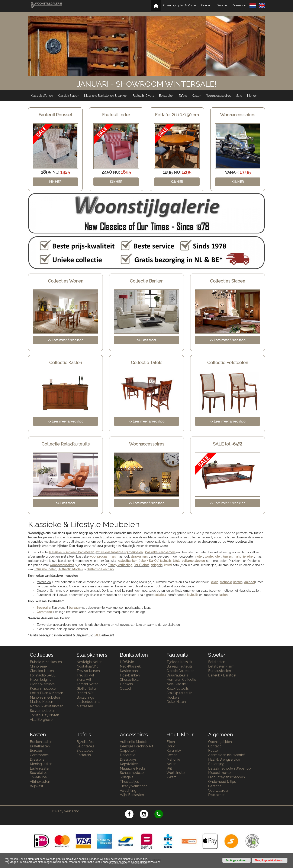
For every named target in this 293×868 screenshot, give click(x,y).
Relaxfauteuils (178, 688)
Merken (252, 96)
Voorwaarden (219, 791)
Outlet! (125, 688)
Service (222, 5)
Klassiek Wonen (42, 96)
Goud (171, 746)
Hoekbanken (130, 675)
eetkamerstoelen (193, 561)
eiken (251, 557)
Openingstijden (220, 742)
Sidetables (85, 750)
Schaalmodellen (133, 773)
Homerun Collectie (181, 680)
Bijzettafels (85, 742)
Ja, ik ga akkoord (236, 860)
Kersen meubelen (44, 688)
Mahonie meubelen (45, 697)
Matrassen (85, 706)
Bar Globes (141, 565)
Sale (239, 96)
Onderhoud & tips (222, 782)
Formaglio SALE (43, 675)
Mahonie (173, 759)
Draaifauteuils (177, 675)
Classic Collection (181, 671)
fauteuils (193, 595)
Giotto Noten (87, 688)
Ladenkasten (40, 768)
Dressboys (128, 759)
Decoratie (128, 755)
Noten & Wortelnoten (47, 706)
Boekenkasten (41, 742)
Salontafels (86, 746)
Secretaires (39, 773)
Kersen (172, 755)
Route (213, 750)
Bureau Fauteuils (180, 666)
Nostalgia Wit (87, 666)
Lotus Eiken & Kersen (46, 693)
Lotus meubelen (45, 569)
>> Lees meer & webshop (228, 503)
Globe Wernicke (42, 684)
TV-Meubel (39, 777)
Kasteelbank (130, 671)
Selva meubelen (43, 711)
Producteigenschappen (226, 777)
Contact (206, 5)
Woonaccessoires (219, 96)
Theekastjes (129, 782)
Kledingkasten (41, 764)
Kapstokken (129, 764)
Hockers (126, 684)
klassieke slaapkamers (160, 552)
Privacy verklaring (66, 811)
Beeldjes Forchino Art (137, 746)
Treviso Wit (85, 675)
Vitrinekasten (40, 782)
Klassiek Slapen (68, 96)
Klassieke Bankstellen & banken (106, 96)
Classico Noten (42, 671)
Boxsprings (85, 697)
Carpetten (128, 750)
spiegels (157, 565)
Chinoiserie (38, 666)
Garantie (215, 786)
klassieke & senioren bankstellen (72, 552)
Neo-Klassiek (130, 666)
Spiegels (127, 777)
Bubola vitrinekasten (46, 662)
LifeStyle (127, 662)
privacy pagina (118, 862)
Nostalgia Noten (89, 662)
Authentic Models (71, 569)
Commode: (45, 612)
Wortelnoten (176, 773)
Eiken (171, 742)
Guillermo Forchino (100, 569)
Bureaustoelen (220, 671)
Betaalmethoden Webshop (229, 768)
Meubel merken (220, 773)
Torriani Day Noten (44, 715)
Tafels (183, 96)
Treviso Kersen (88, 671)
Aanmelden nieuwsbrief (227, 755)
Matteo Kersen (41, 702)
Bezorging (216, 764)
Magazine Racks (133, 768)
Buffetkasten (40, 746)
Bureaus (36, 750)
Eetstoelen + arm (221, 666)
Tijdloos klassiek (179, 662)
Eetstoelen (166, 96)
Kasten (197, 96)
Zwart (171, 777)
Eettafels (84, 755)
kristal (168, 565)
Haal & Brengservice (224, 759)
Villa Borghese (41, 720)
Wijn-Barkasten (132, 795)
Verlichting (128, 791)
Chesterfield (129, 680)
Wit (169, 768)
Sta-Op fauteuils (180, 693)
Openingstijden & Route (180, 5)
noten (199, 557)
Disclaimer (216, 795)
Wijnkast (37, 786)
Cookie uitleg (139, 862)
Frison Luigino (41, 680)
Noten (171, 764)
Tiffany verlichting (134, 786)
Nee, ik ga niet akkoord (270, 860)
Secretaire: (44, 608)
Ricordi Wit (85, 693)
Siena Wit (84, 680)
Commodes (39, 755)
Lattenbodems (88, 702)
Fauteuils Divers (143, 96)
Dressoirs (37, 759)
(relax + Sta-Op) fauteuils (155, 561)
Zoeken (239, 5)
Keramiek (174, 750)
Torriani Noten (88, 684)
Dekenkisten (176, 702)
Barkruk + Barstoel (222, 675)
